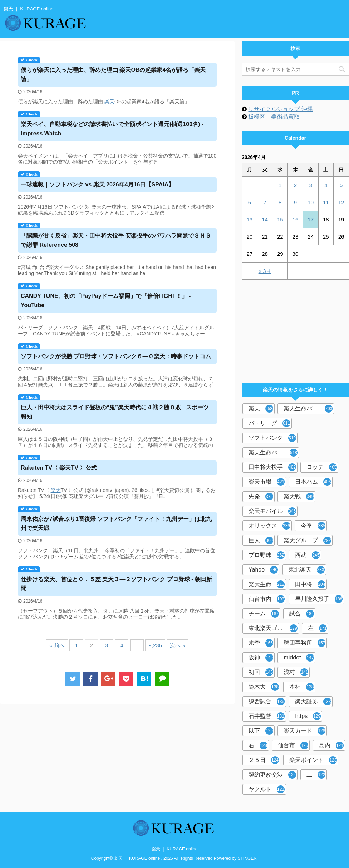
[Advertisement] (295, 328)
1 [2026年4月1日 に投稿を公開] (280, 185)
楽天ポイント (313, 760)
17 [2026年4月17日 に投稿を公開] (311, 220)
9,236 (155, 645)
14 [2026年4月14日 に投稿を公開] (265, 220)
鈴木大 (264, 687)
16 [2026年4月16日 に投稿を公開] (296, 220)
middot (299, 658)
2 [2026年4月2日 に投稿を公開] (295, 185)
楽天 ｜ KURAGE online (175, 849)
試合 (302, 614)
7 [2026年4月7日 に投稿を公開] (265, 202)
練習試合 (267, 702)
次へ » (178, 645)
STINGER (247, 858)
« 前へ (57, 645)
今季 (313, 526)
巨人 (261, 540)
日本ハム (313, 482)
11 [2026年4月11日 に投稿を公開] (326, 202)
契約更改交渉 (272, 775)
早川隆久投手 (319, 599)
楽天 (109, 101)
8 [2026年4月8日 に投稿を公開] (280, 202)
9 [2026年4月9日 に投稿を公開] (295, 202)
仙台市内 (267, 599)
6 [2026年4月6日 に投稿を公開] (250, 202)
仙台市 (293, 745)
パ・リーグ (269, 423)
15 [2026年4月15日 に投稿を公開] (280, 220)
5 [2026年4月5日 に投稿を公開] (341, 185)
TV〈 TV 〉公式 (59, 468)
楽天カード (304, 731)
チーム (264, 614)
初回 (261, 672)
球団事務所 (304, 643)
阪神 (261, 658)
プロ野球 (267, 555)
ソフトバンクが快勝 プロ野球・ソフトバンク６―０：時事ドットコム (116, 356)
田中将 (310, 584)
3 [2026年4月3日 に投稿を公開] (310, 185)
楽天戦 (299, 497)
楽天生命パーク (308, 409)
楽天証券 (313, 702)
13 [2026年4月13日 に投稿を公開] (250, 220)
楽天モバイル (272, 511)
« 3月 (265, 271)
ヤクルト (267, 789)
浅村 (296, 672)
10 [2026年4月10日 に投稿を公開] (311, 202)
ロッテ (322, 467)
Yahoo (263, 570)
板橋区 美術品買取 (274, 117)
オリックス (269, 526)
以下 (261, 731)
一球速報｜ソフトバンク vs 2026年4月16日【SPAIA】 (97, 184)
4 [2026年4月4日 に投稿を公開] (326, 185)
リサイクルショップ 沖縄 (280, 109)
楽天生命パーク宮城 (274, 453)
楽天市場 (267, 482)
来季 (261, 643)
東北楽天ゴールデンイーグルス (274, 628)
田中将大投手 (272, 467)
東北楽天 (307, 570)
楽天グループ (307, 540)
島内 (331, 745)
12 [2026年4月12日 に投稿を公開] (341, 202)
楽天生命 (267, 584)
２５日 (264, 760)
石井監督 (267, 716)
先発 (261, 497)
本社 (302, 687)
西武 (307, 555)
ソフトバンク (272, 438)
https (308, 716)
